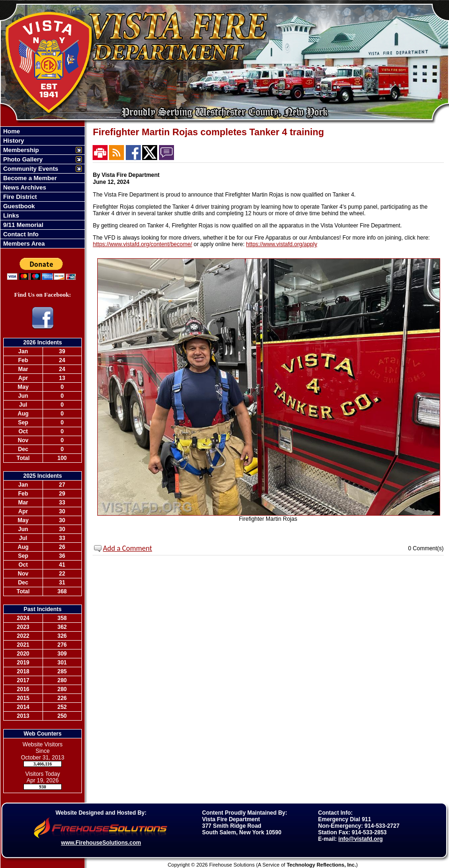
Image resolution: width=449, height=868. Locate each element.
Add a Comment (127, 548)
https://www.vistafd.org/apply (282, 244)
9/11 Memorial (22, 225)
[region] (43, 187)
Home (11, 131)
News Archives (24, 187)
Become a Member (29, 178)
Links (10, 215)
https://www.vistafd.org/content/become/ (143, 244)
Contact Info (20, 234)
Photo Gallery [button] (22, 159)
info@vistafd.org (360, 839)
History (13, 141)
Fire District (19, 197)
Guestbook (18, 206)
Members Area (23, 244)
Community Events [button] (30, 169)
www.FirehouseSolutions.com (101, 843)
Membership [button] (20, 150)
